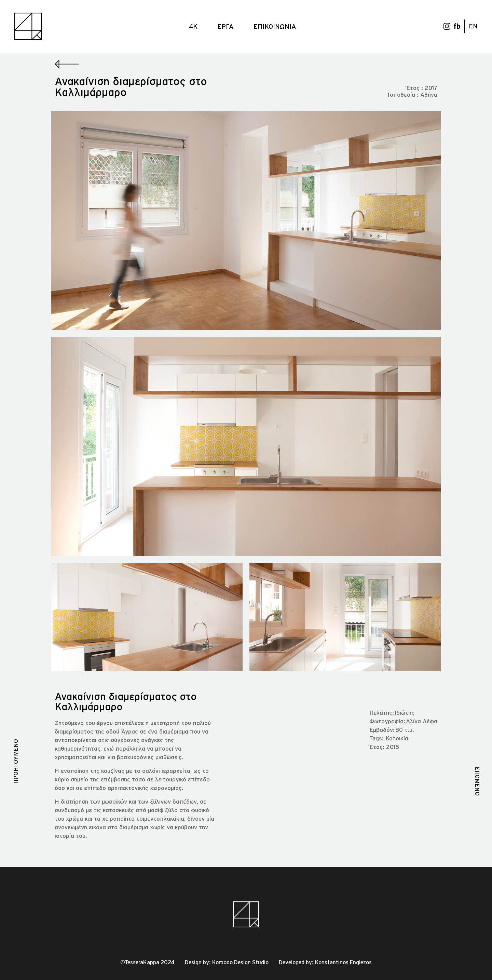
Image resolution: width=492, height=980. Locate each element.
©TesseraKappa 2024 (147, 962)
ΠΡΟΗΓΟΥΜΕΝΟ (16, 761)
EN (473, 26)
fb (457, 26)
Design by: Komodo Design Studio (227, 962)
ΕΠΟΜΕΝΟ (477, 781)
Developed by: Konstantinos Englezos (325, 962)
